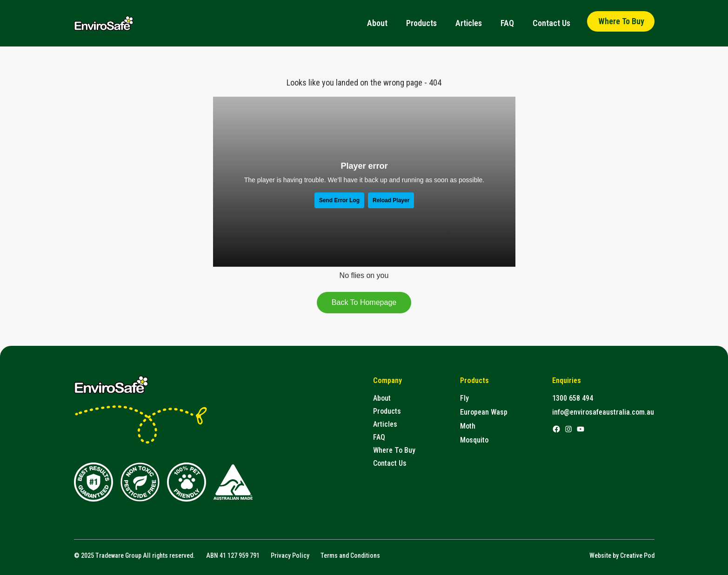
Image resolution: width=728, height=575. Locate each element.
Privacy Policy (290, 555)
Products (421, 23)
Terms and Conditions (350, 555)
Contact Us (551, 23)
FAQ (507, 23)
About (377, 23)
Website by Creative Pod (622, 555)
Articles (469, 23)
